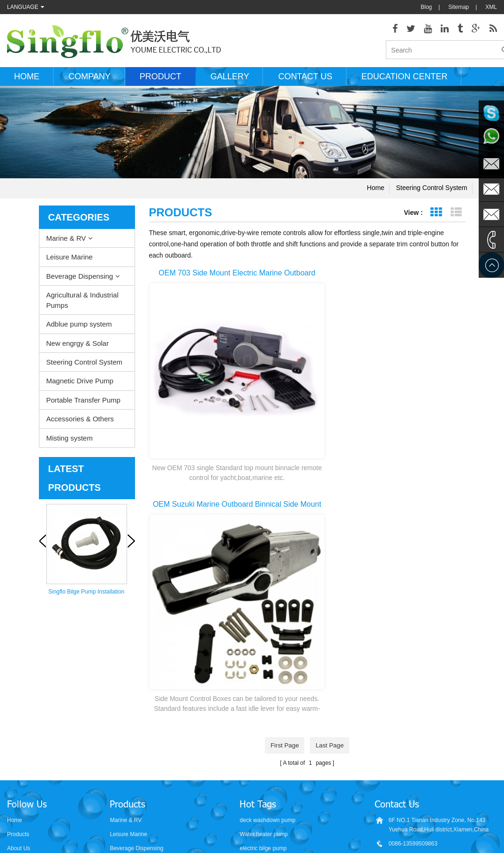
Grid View (436, 217)
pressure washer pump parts (275, 712)
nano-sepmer (178, 820)
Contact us (305, 81)
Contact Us (21, 698)
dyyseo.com (341, 839)
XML (491, 7)
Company (90, 81)
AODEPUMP (219, 820)
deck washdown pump (267, 655)
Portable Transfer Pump (83, 405)
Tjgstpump (310, 820)
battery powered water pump (275, 740)
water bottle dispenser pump (275, 768)
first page (283, 435)
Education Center (405, 81)
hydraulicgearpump (356, 820)
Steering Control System (432, 192)
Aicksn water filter (266, 820)
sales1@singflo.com (414, 735)
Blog (426, 7)
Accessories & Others (80, 424)
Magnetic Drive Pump (80, 386)
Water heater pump (263, 670)
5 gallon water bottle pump (273, 782)
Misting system (70, 443)
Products (18, 670)
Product (161, 81)
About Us (19, 684)
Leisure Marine (70, 262)
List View (456, 217)
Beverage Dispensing (80, 281)
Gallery (230, 81)
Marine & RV (66, 243)
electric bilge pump (263, 684)
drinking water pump (265, 754)
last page (331, 435)
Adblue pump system (79, 329)
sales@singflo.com (412, 721)
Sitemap (459, 7)
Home (27, 81)
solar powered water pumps (274, 726)
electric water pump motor (272, 698)
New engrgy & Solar (78, 348)
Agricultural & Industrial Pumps (83, 305)
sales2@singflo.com (414, 749)
